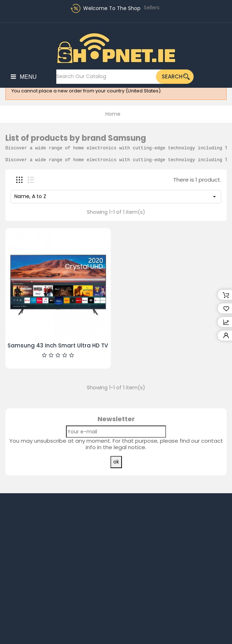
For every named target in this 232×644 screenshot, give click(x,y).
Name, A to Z (116, 196)
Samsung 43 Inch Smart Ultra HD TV (58, 345)
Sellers (152, 8)
